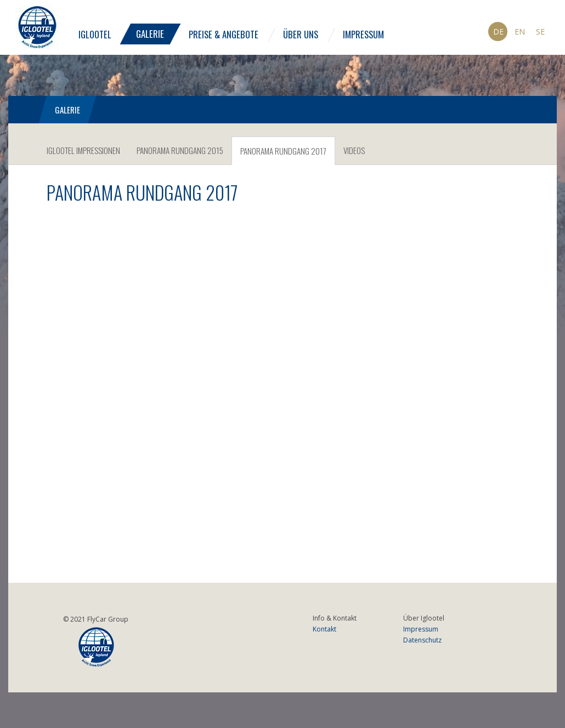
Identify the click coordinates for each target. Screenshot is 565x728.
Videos (354, 150)
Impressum (363, 34)
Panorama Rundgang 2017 (283, 151)
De (498, 32)
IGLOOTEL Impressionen (83, 150)
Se (540, 32)
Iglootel (95, 34)
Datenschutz (422, 640)
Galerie (150, 34)
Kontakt (324, 629)
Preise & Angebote (224, 34)
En (520, 32)
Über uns (301, 34)
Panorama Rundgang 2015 (180, 150)
